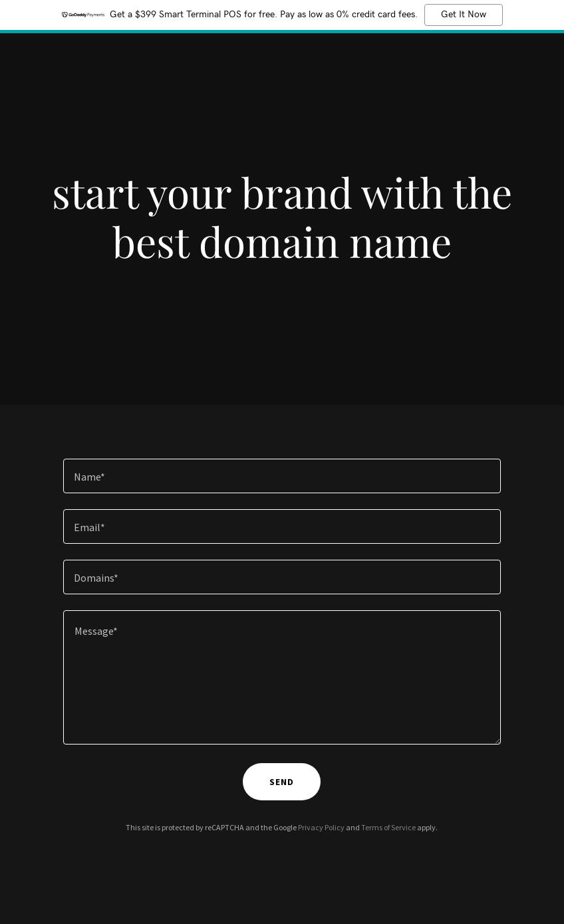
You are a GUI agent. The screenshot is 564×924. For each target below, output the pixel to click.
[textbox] (282, 476)
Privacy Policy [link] (321, 827)
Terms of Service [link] (388, 827)
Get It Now (464, 15)
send (282, 782)
